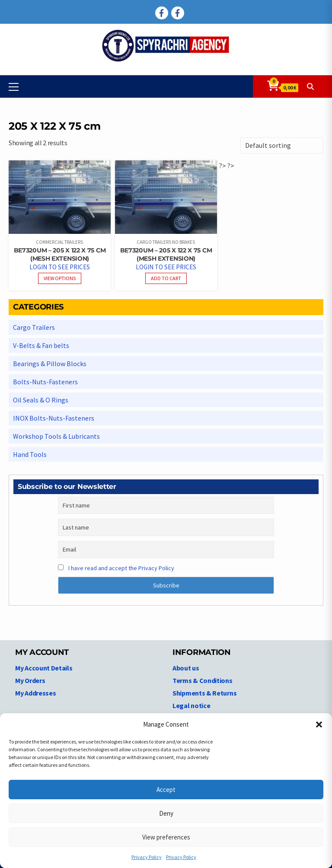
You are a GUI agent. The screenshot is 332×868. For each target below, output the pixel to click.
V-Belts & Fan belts (41, 345)
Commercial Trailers (59, 242)
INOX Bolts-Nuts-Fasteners (54, 418)
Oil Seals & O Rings (41, 400)
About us (186, 668)
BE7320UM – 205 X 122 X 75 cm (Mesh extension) (60, 254)
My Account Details (44, 668)
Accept (166, 790)
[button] (319, 724)
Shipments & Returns (204, 693)
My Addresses (35, 693)
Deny (166, 813)
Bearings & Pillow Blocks (50, 364)
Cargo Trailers (34, 327)
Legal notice (191, 705)
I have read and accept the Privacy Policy (121, 568)
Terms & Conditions (203, 680)
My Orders (30, 680)
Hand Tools (30, 454)
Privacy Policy (147, 857)
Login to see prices (60, 267)
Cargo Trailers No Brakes (166, 242)
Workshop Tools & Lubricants (56, 436)
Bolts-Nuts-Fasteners (45, 382)
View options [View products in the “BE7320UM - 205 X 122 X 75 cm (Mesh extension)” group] (60, 278)
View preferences (166, 837)
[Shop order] (282, 145)
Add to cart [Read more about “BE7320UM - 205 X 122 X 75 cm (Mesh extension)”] (166, 278)
